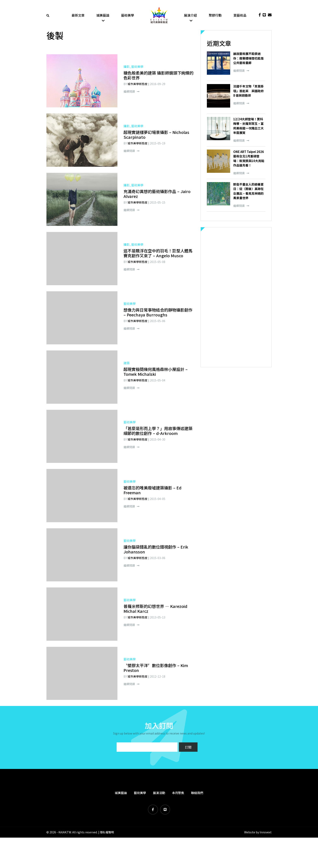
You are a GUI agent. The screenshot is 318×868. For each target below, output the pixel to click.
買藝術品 (240, 15)
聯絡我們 (197, 793)
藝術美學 (128, 15)
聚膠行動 (215, 15)
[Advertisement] (236, 297)
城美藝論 (103, 15)
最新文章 (78, 15)
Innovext (266, 832)
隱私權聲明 (107, 832)
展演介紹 (190, 15)
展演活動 (159, 793)
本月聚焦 (178, 793)
